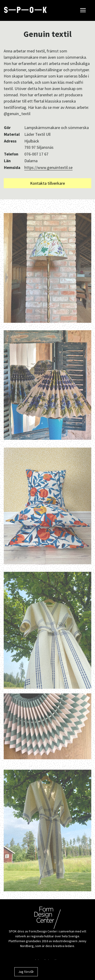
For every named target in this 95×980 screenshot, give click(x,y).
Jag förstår (26, 972)
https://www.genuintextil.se (48, 167)
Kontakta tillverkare (47, 183)
